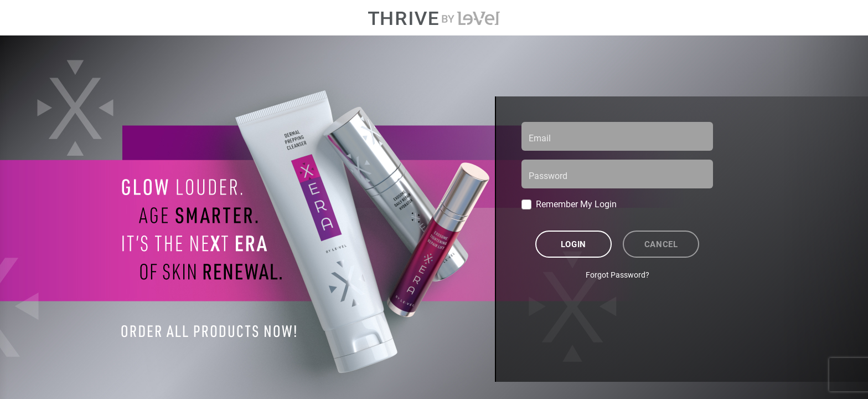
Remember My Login (576, 204)
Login (573, 244)
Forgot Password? (618, 275)
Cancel (661, 244)
